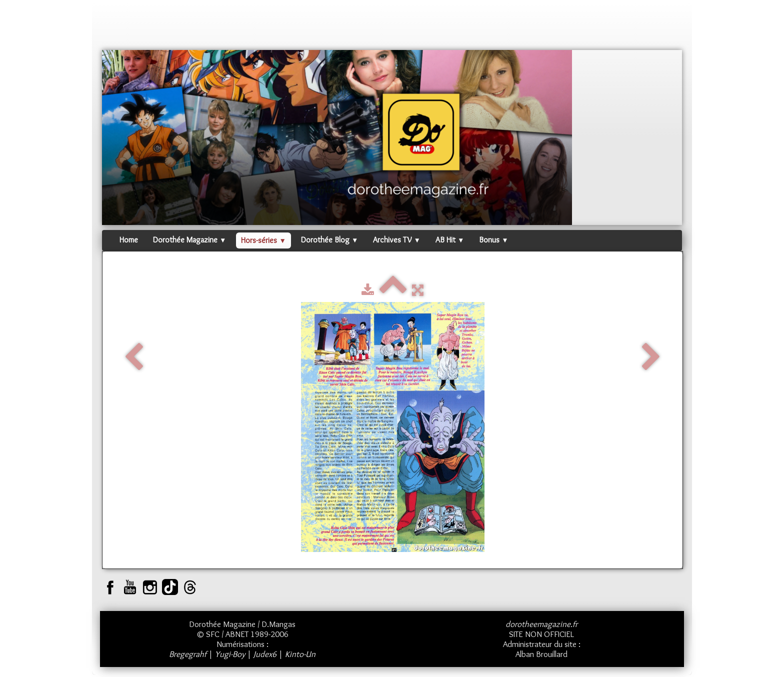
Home (129, 240)
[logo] (121, 27)
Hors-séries (263, 240)
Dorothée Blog (329, 240)
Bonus (493, 240)
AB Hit (450, 240)
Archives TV (396, 240)
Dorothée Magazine (189, 240)
